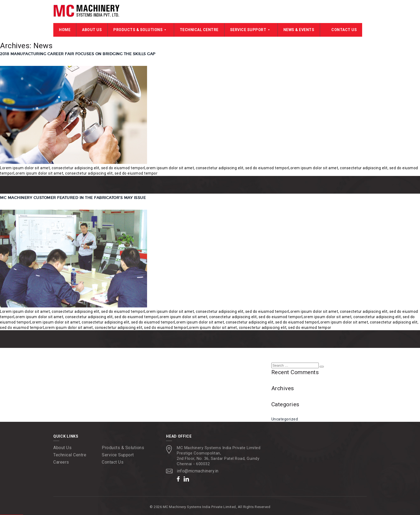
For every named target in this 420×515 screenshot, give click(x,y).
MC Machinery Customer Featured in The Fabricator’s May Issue (73, 198)
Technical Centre (199, 30)
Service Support (251, 30)
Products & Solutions (141, 30)
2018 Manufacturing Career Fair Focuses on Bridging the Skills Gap (78, 54)
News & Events (299, 30)
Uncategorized (285, 419)
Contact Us (344, 30)
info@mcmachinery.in (198, 471)
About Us (92, 30)
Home (65, 30)
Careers (61, 462)
